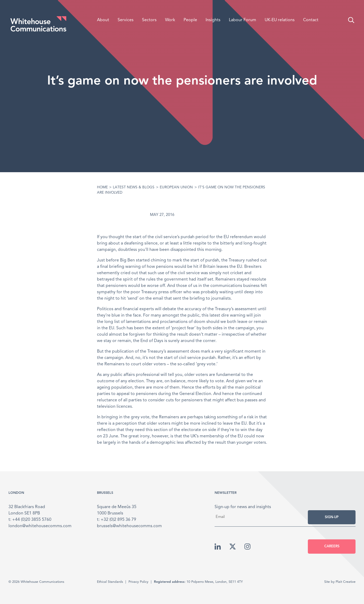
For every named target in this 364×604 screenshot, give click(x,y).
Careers (332, 546)
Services (126, 20)
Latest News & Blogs (134, 187)
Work (170, 20)
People (190, 20)
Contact (311, 20)
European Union (176, 187)
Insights (213, 20)
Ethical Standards (110, 582)
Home (102, 187)
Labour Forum (243, 20)
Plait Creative (346, 582)
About (103, 20)
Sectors (149, 20)
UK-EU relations (280, 20)
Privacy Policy (138, 582)
